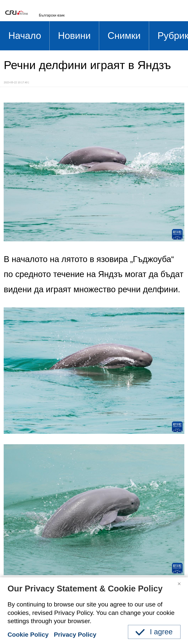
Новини (74, 36)
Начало (25, 36)
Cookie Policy (28, 634)
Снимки (124, 36)
